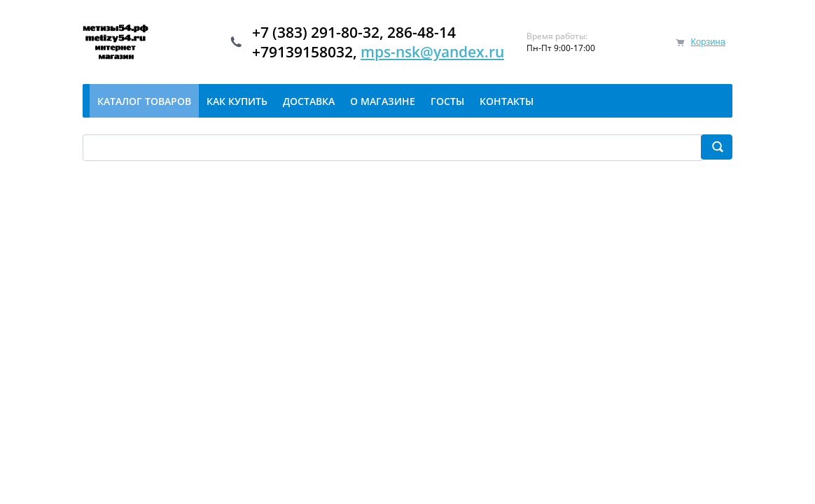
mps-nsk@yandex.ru (432, 52)
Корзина (708, 42)
